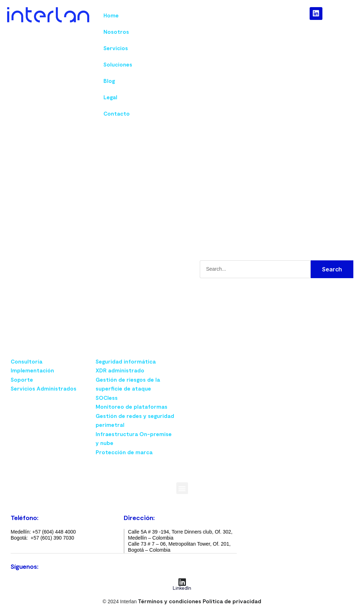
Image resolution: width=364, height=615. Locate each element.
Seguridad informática (126, 361)
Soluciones (118, 64)
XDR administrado (120, 370)
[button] (182, 488)
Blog (109, 81)
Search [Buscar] (332, 269)
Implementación (32, 370)
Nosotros (116, 32)
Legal (110, 97)
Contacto (117, 113)
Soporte (22, 380)
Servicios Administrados (44, 388)
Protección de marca (124, 452)
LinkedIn (182, 587)
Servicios (116, 48)
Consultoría (26, 361)
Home (111, 15)
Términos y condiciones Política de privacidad (200, 601)
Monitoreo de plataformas (132, 407)
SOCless (107, 398)
